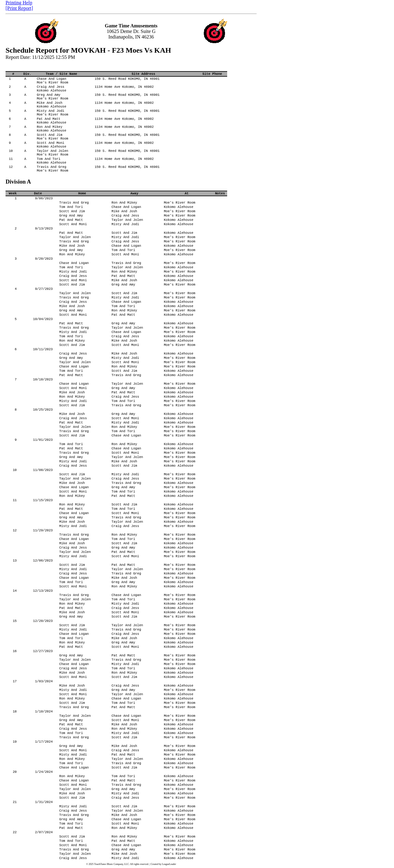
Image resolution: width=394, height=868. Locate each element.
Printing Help (19, 3)
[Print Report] (19, 8)
